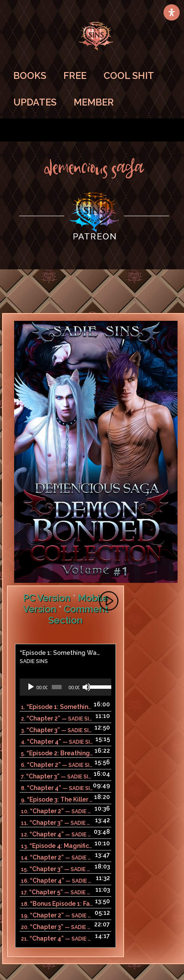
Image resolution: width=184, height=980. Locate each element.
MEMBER (94, 102)
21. (57, 938)
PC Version (47, 598)
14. (57, 857)
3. (57, 730)
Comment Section (78, 615)
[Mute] (86, 687)
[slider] (57, 687)
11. (57, 823)
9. (57, 799)
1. (57, 707)
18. (57, 904)
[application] (65, 687)
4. (57, 742)
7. (57, 776)
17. (57, 892)
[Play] (31, 687)
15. (57, 869)
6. (57, 765)
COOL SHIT (129, 75)
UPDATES (35, 102)
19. (57, 915)
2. (57, 718)
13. (57, 846)
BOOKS (30, 75)
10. (57, 811)
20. (57, 927)
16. (57, 880)
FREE (75, 75)
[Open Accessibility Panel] (172, 12)
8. (57, 788)
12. (57, 834)
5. (57, 753)
